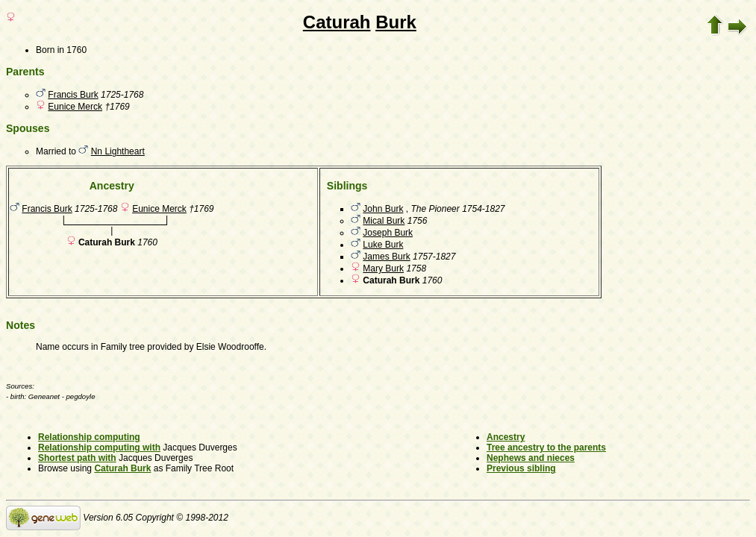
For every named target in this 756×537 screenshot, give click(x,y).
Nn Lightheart (118, 151)
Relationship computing (89, 437)
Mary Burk (383, 268)
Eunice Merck (75, 107)
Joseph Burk (388, 233)
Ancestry (506, 437)
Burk (396, 22)
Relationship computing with (99, 447)
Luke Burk (383, 245)
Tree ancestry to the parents (546, 447)
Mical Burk (384, 221)
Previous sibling (521, 468)
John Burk (383, 209)
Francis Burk (73, 95)
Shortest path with (77, 458)
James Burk (386, 257)
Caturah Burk (122, 468)
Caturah (337, 22)
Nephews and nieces (531, 458)
